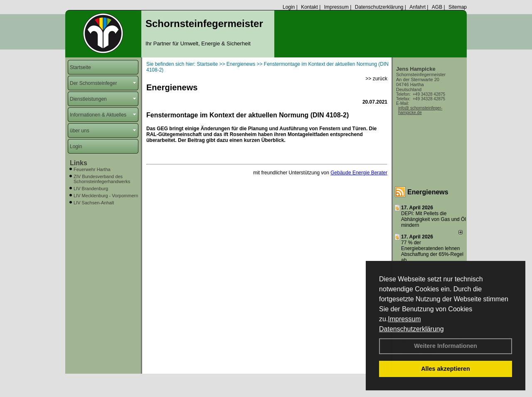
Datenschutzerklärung (411, 329)
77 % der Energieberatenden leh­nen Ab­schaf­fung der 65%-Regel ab (432, 251)
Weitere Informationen (446, 346)
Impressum (404, 319)
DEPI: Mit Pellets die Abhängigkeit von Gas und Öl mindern (433, 219)
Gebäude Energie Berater (359, 173)
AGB (437, 7)
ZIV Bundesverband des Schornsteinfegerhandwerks (102, 179)
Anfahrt (417, 7)
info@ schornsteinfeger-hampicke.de (420, 110)
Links (79, 163)
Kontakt (309, 7)
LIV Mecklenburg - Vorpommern (106, 196)
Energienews (428, 192)
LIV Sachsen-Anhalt (94, 203)
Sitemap (458, 7)
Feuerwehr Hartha (92, 169)
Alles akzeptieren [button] (446, 369)
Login (289, 7)
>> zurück (376, 79)
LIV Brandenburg (91, 189)
